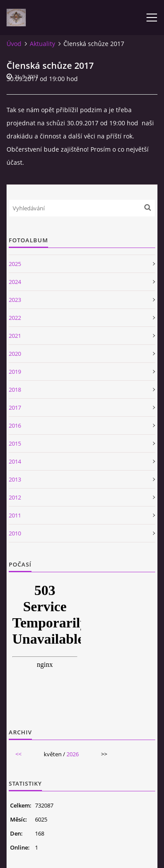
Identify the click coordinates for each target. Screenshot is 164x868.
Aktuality (42, 44)
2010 (15, 533)
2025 (15, 264)
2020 (15, 354)
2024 (15, 282)
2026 (73, 754)
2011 (15, 515)
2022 (15, 318)
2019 (15, 372)
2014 (15, 461)
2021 (15, 336)
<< (18, 754)
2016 (15, 425)
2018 (15, 390)
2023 (15, 300)
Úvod (14, 44)
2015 (15, 443)
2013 (15, 479)
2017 (15, 407)
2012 (15, 497)
